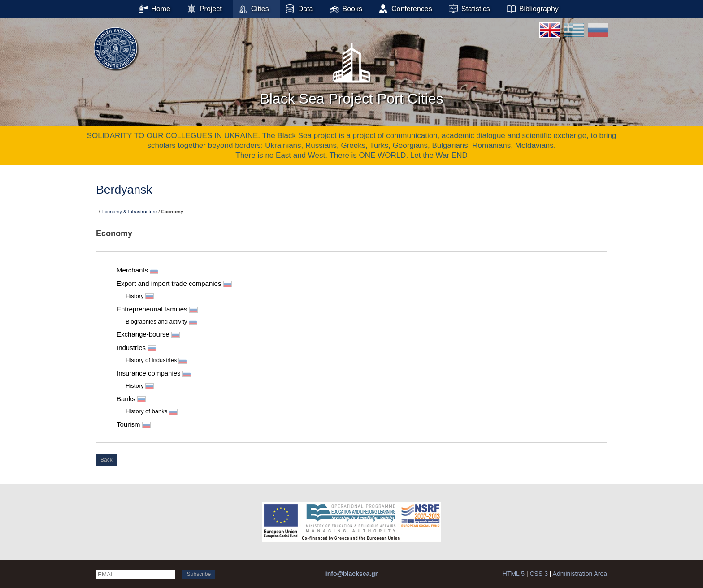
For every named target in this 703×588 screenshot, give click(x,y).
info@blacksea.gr (351, 574)
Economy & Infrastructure (129, 212)
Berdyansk (124, 190)
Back (106, 460)
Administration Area (580, 574)
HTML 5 (514, 574)
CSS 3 (538, 574)
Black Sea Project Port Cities (351, 71)
